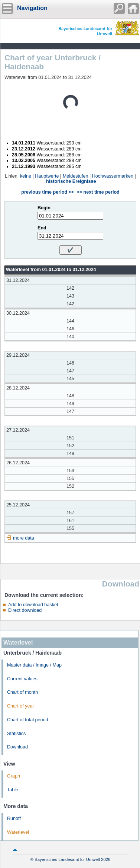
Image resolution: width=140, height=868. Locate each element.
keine (26, 176)
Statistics (16, 734)
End (42, 228)
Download (17, 747)
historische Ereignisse (71, 181)
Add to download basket (33, 605)
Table (13, 790)
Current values (22, 679)
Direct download (25, 610)
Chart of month (22, 692)
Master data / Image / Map (34, 665)
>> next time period (98, 192)
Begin (44, 208)
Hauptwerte (47, 176)
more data (24, 538)
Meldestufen (76, 176)
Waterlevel (18, 832)
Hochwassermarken (113, 176)
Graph (14, 776)
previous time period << (48, 192)
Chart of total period (28, 720)
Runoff (14, 818)
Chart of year (21, 706)
